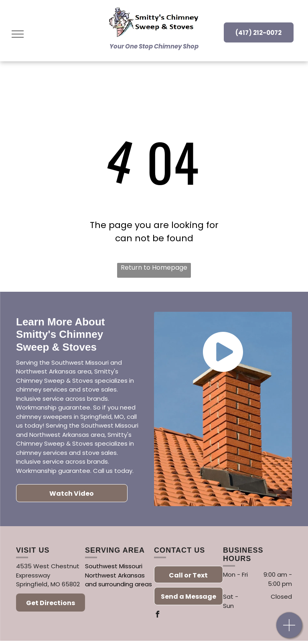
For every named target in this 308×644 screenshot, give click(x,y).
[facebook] (157, 615)
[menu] (18, 34)
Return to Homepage (154, 267)
